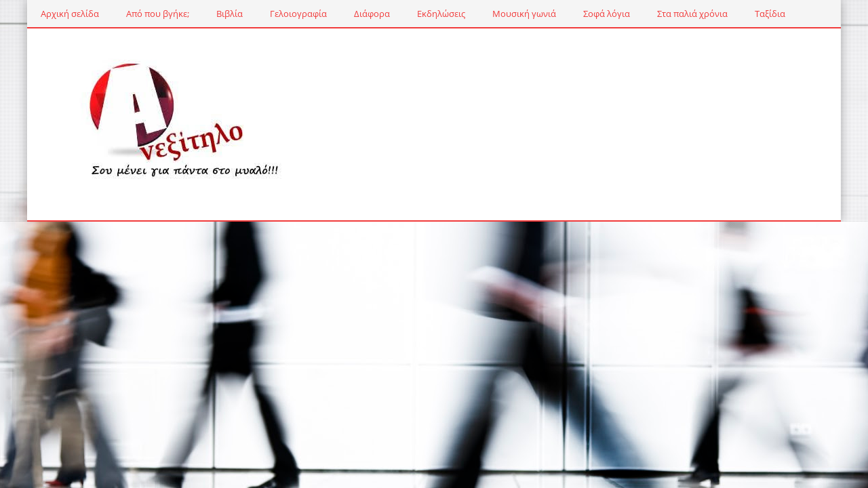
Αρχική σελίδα (70, 14)
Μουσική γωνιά (524, 14)
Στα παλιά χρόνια (692, 14)
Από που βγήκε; (158, 14)
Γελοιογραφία (298, 14)
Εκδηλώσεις (441, 14)
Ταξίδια (770, 14)
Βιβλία (230, 14)
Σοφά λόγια (607, 14)
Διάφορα (372, 14)
